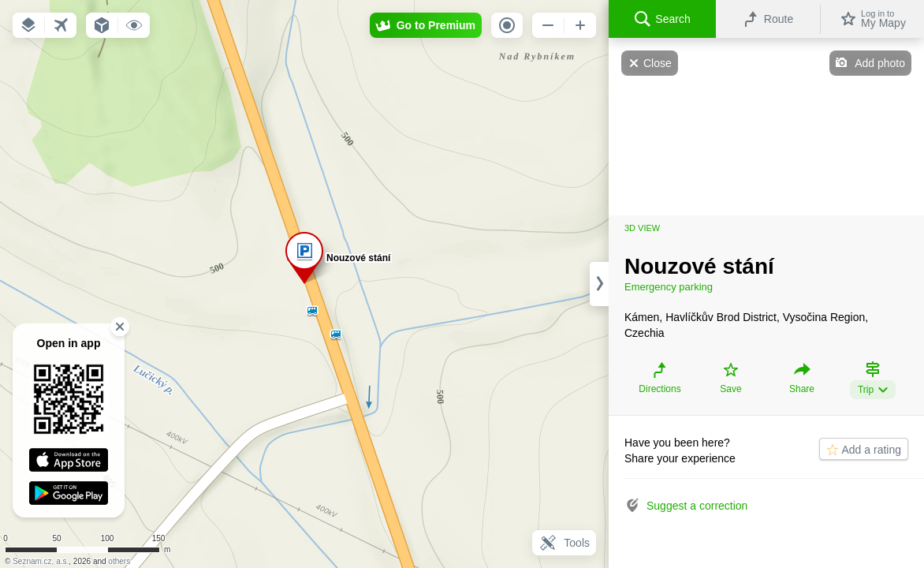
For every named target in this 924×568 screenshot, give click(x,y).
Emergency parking (669, 287)
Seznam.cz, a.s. (41, 561)
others (119, 561)
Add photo (880, 63)
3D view (642, 228)
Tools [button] (564, 543)
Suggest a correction (697, 506)
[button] (28, 25)
